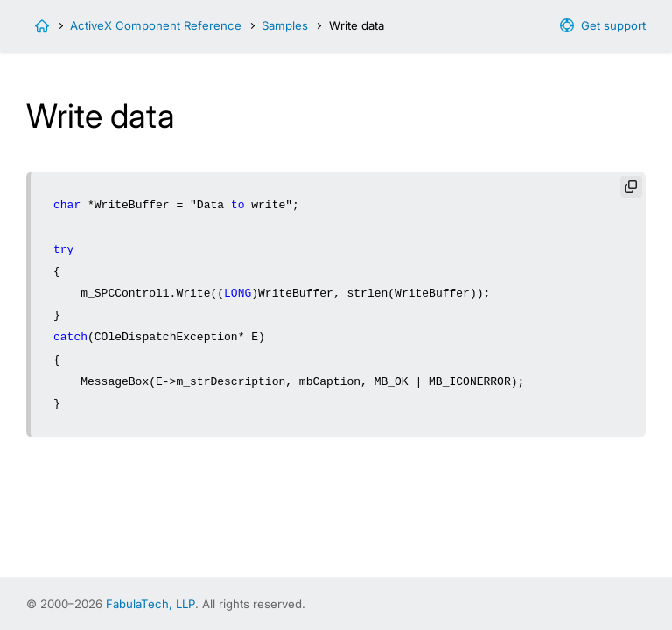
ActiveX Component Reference (156, 25)
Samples (285, 25)
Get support (613, 25)
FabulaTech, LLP (150, 604)
